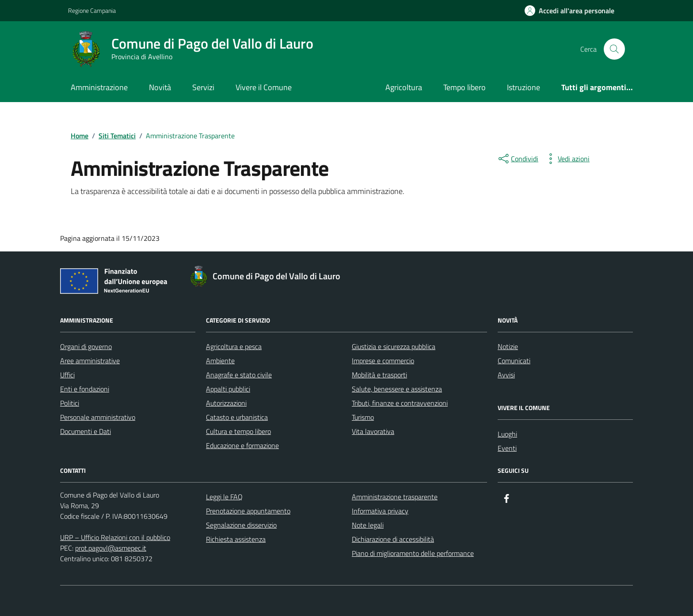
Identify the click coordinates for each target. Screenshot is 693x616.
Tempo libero (465, 87)
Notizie (508, 346)
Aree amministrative (90, 361)
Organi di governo (86, 346)
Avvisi (506, 375)
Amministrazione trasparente (395, 497)
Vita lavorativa (373, 431)
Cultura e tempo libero (238, 431)
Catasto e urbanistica (237, 417)
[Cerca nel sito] (614, 49)
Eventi (507, 448)
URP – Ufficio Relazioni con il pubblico (115, 537)
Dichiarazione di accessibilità (393, 539)
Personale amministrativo (98, 417)
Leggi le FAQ (224, 497)
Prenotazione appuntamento (248, 511)
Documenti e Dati (86, 431)
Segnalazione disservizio (241, 525)
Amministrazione (99, 87)
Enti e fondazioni (85, 389)
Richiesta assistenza (236, 539)
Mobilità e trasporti (379, 375)
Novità (160, 87)
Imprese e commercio (383, 361)
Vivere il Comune (264, 87)
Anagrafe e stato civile (239, 375)
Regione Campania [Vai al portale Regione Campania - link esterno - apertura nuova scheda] (92, 10)
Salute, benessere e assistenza (397, 389)
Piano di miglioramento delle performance (413, 553)
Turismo (363, 417)
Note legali (368, 525)
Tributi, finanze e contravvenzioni (400, 403)
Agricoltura (404, 87)
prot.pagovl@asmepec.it (111, 548)
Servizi (203, 87)
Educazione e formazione (242, 445)
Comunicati (514, 361)
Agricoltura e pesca (234, 346)
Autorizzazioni (226, 403)
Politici (70, 403)
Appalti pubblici (228, 389)
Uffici (67, 375)
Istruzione (524, 87)
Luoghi (507, 434)
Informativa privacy (380, 511)
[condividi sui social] (518, 159)
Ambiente (220, 361)
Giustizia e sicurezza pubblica (394, 346)
